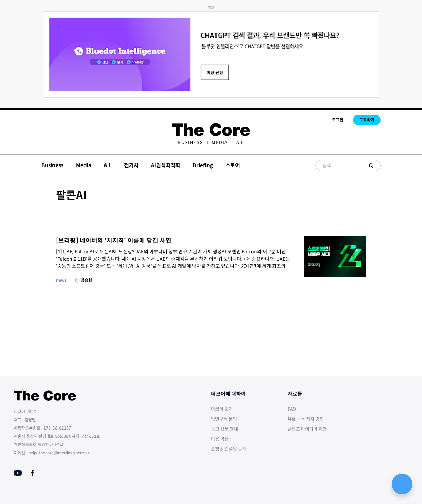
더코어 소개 (222, 409)
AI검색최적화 (166, 165)
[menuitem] (190, 143)
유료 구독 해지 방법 (306, 419)
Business (190, 143)
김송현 (86, 280)
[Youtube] (18, 473)
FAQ (292, 409)
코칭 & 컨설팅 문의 (229, 449)
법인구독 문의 (224, 419)
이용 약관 (220, 439)
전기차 (131, 165)
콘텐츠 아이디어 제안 (307, 429)
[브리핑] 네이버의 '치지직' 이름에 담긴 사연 (114, 241)
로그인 (338, 120)
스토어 (233, 165)
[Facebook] (33, 473)
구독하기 (367, 120)
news (61, 280)
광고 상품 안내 (224, 429)
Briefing (203, 165)
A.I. (240, 143)
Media (220, 143)
